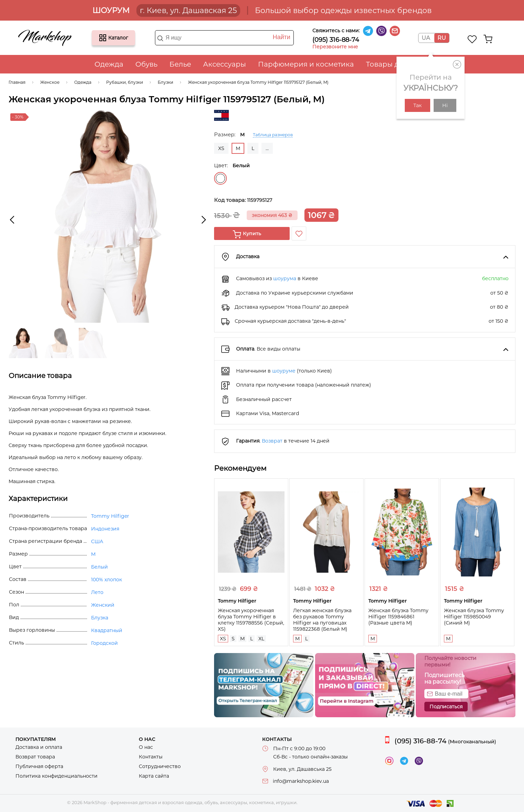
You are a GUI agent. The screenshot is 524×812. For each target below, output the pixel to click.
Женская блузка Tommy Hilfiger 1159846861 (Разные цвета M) (398, 617)
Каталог (103, 38)
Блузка (100, 618)
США (97, 541)
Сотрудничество (160, 766)
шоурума (285, 278)
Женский (103, 605)
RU (442, 38)
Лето (97, 592)
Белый (220, 178)
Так (417, 105)
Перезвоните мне (335, 47)
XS (221, 148)
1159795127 (260, 200)
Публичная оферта (39, 766)
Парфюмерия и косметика (306, 64)
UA (426, 38)
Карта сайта (154, 776)
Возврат (272, 441)
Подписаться (446, 707)
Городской (104, 643)
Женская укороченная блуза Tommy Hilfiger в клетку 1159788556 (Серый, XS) (251, 620)
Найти (281, 37)
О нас (146, 747)
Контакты (151, 757)
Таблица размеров (273, 135)
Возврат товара (35, 757)
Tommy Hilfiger (110, 516)
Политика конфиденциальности (57, 776)
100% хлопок (107, 580)
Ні (445, 105)
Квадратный (107, 630)
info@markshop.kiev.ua (301, 781)
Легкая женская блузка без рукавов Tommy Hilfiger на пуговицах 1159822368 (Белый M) (322, 620)
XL (261, 639)
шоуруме (284, 371)
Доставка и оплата (39, 747)
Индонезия (105, 529)
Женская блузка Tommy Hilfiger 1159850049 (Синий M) (474, 617)
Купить (252, 233)
